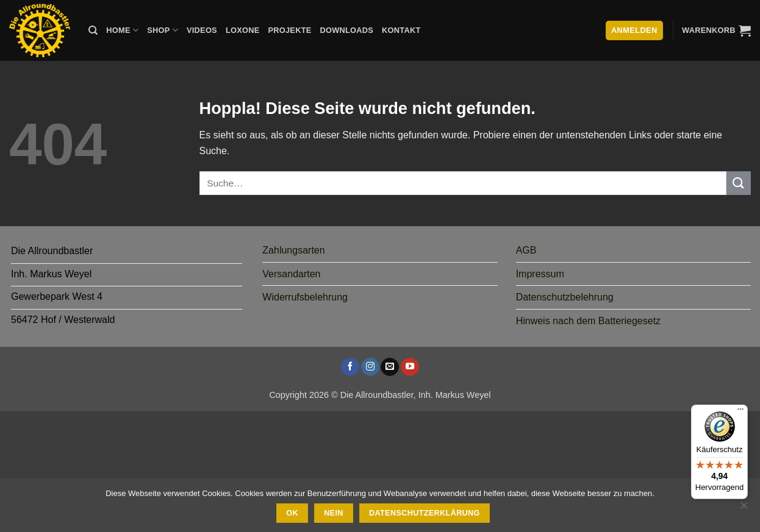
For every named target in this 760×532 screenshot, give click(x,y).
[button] (716, 30)
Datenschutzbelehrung (565, 297)
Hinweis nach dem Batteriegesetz (588, 321)
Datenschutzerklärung (425, 513)
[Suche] (93, 30)
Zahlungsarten (293, 250)
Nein (334, 513)
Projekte (289, 30)
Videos (202, 30)
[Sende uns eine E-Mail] (390, 367)
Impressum (540, 274)
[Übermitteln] (739, 183)
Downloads (347, 30)
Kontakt (401, 30)
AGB (526, 250)
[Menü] (740, 412)
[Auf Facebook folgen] (350, 367)
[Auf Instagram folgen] (370, 367)
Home (122, 30)
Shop (163, 30)
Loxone (243, 30)
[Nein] (744, 509)
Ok (292, 513)
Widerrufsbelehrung (305, 297)
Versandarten (291, 274)
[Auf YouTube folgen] (410, 367)
